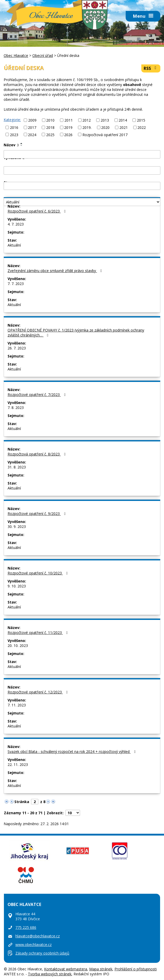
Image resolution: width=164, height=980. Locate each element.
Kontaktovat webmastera (66, 969)
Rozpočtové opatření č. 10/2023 (38, 573)
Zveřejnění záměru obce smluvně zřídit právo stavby (56, 271)
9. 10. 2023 (17, 586)
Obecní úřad (43, 55)
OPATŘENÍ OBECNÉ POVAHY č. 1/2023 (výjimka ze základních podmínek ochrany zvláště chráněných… (76, 333)
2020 (105, 127)
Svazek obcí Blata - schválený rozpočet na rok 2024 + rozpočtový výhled (72, 751)
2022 (142, 127)
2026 (68, 134)
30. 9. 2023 (17, 527)
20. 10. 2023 (18, 645)
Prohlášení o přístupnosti (136, 969)
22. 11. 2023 (18, 764)
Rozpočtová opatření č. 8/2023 (37, 454)
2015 (141, 120)
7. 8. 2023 (16, 408)
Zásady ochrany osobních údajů (42, 953)
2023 (14, 134)
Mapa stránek (101, 969)
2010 (50, 120)
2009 (32, 120)
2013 (105, 120)
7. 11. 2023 (17, 705)
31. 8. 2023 (17, 467)
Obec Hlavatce (51, 16)
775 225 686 (26, 927)
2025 (50, 134)
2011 (69, 120)
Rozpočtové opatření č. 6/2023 (37, 211)
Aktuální (14, 245)
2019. (87, 127)
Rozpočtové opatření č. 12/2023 (38, 692)
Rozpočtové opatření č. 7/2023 (37, 395)
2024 (32, 134)
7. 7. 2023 (16, 284)
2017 (32, 127)
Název (11, 145)
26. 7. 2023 (17, 348)
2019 (68, 127)
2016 (14, 127)
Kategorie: (12, 120)
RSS (151, 68)
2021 (124, 127)
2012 (87, 120)
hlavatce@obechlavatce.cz (38, 936)
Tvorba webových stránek (50, 974)
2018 (50, 127)
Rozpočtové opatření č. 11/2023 (38, 633)
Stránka (22, 802)
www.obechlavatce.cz (34, 945)
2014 (123, 120)
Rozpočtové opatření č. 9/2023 (37, 514)
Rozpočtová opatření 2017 (105, 134)
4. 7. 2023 (16, 224)
